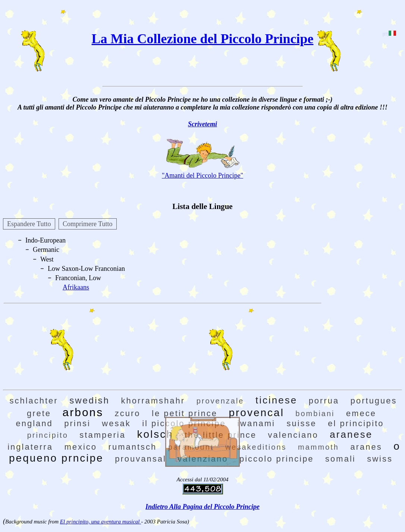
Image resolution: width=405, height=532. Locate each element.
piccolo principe (277, 459)
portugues (374, 401)
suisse (301, 423)
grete (39, 413)
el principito (356, 423)
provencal (256, 413)
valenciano (293, 435)
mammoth (318, 447)
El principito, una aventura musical (101, 522)
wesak (116, 423)
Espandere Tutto (29, 224)
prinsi (77, 423)
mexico (81, 447)
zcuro (128, 413)
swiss (380, 459)
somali (340, 459)
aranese (351, 434)
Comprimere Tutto (88, 224)
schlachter (34, 401)
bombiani (315, 414)
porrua (324, 401)
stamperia (103, 435)
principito (48, 435)
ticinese (276, 400)
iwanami (256, 423)
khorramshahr (153, 401)
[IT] (389, 34)
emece (361, 413)
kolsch (155, 434)
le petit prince (185, 413)
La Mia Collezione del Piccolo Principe (203, 39)
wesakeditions (256, 447)
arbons (83, 412)
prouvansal (141, 459)
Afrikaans (76, 287)
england (34, 423)
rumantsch (133, 447)
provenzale (220, 401)
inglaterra (30, 447)
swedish (90, 400)
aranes (366, 447)
